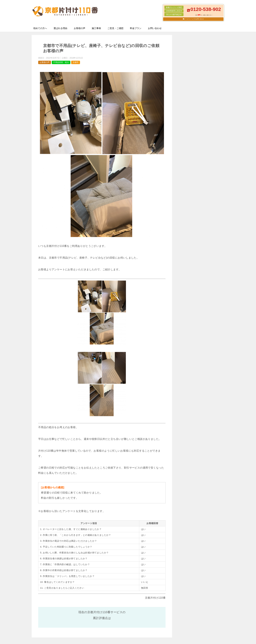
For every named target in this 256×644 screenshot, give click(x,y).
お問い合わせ (155, 28)
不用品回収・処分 (61, 62)
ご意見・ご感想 (115, 28)
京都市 (76, 62)
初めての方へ (40, 28)
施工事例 (96, 28)
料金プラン (136, 28)
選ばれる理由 (60, 28)
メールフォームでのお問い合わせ (194, 19)
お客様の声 (80, 28)
